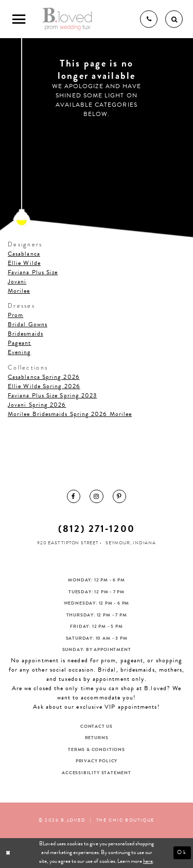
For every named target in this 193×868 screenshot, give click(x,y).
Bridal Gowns (28, 324)
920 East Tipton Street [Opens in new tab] (68, 543)
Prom (15, 315)
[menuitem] (74, 496)
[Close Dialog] (9, 853)
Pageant (20, 343)
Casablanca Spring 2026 (44, 377)
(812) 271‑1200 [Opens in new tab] (97, 529)
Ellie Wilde (24, 263)
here (148, 861)
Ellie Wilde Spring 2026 (44, 386)
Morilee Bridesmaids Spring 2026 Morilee (70, 414)
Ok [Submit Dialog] (182, 852)
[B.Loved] (68, 19)
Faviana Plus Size (33, 272)
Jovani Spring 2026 (37, 405)
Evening (20, 352)
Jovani (17, 281)
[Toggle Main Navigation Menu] (19, 19)
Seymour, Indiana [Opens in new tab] (131, 543)
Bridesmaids (25, 333)
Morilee (19, 291)
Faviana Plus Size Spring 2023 (52, 395)
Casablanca (24, 254)
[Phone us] (149, 19)
